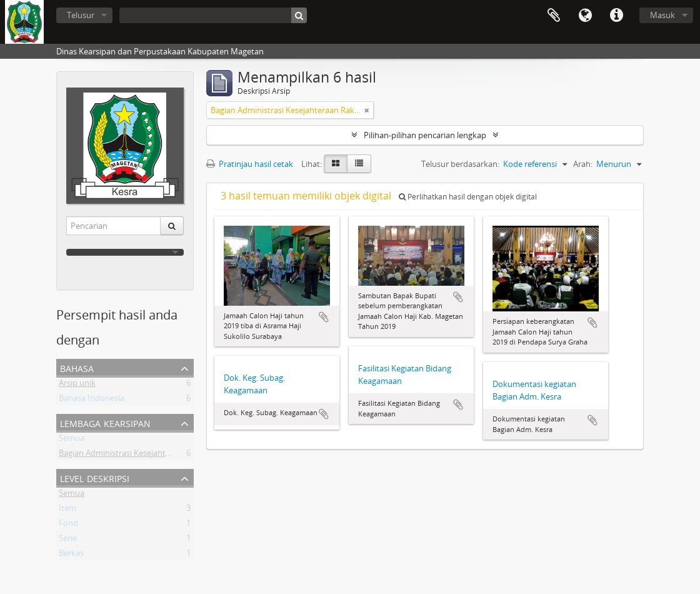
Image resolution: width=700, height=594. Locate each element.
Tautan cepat (616, 16)
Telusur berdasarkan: (460, 164)
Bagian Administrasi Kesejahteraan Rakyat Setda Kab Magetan (174, 455)
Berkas (71, 555)
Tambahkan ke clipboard (324, 317)
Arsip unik (77, 385)
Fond (68, 525)
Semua (72, 440)
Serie (68, 540)
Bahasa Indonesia (92, 400)
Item (67, 510)
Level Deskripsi (95, 477)
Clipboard (554, 16)
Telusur (81, 15)
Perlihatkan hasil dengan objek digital (468, 197)
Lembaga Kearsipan (105, 422)
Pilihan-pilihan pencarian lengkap (425, 135)
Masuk (662, 15)
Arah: (583, 164)
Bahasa (585, 16)
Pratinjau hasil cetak (250, 164)
